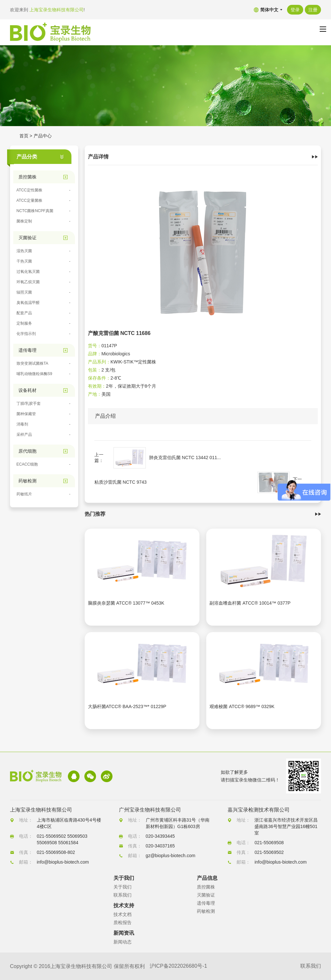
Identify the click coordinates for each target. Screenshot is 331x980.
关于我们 (123, 887)
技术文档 (123, 914)
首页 (24, 136)
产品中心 (43, 136)
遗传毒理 (206, 903)
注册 (313, 10)
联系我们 (123, 895)
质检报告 (123, 922)
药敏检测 (206, 911)
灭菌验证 (206, 895)
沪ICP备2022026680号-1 (178, 966)
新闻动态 (123, 942)
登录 (295, 10)
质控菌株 (206, 887)
